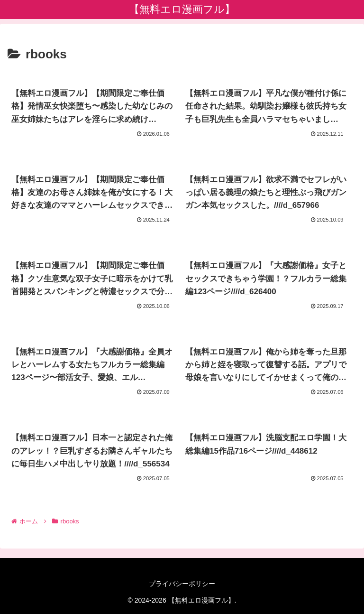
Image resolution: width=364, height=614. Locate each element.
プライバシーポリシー (182, 584)
